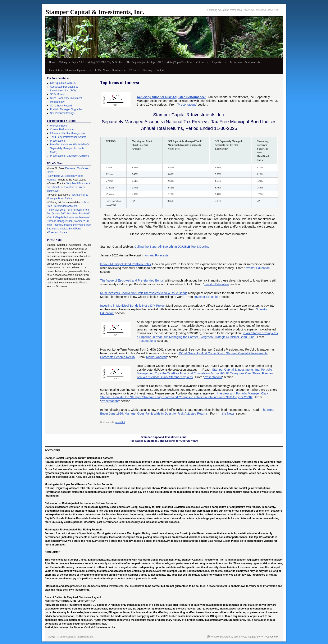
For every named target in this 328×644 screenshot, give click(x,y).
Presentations (187, 105)
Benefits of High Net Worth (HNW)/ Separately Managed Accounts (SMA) (70, 148)
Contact (160, 70)
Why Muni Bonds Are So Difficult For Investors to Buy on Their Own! (68, 187)
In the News (227, 414)
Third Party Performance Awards (68, 137)
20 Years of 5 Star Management (68, 133)
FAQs (134, 71)
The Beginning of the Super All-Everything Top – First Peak (159, 62)
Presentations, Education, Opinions (69, 71)
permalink (120, 422)
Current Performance (62, 129)
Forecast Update (58, 232)
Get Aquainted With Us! (63, 83)
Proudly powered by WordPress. (229, 637)
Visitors (201, 63)
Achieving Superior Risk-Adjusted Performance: (171, 97)
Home (52, 62)
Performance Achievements (246, 63)
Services (118, 71)
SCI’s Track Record (61, 106)
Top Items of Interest (120, 83)
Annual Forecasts (157, 255)
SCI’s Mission (58, 94)
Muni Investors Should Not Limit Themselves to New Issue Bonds (144, 293)
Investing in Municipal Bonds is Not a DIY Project (133, 306)
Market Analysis (157, 357)
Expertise (218, 63)
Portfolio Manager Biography (66, 109)
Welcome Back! (59, 126)
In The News (102, 70)
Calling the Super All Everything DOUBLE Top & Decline (91, 62)
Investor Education (257, 268)
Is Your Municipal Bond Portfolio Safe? (126, 264)
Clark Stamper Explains (177, 377)
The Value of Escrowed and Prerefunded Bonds (132, 280)
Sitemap (148, 70)
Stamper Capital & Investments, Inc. (95, 12)
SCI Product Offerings (62, 113)
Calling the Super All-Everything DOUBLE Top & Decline (172, 247)
